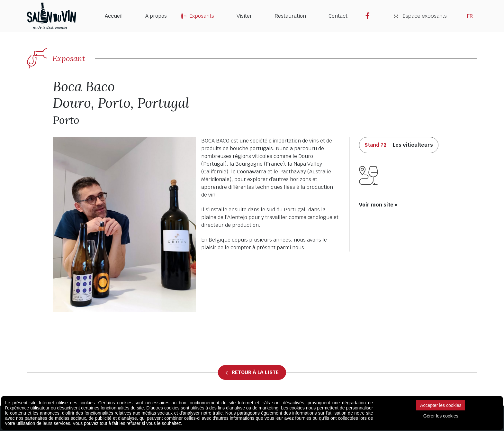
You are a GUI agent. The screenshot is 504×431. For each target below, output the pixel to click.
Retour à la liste (252, 373)
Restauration (290, 16)
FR (470, 16)
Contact (338, 16)
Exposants (202, 16)
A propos (156, 16)
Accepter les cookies (441, 405)
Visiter (244, 16)
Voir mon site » (378, 205)
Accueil (114, 16)
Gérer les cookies (441, 416)
